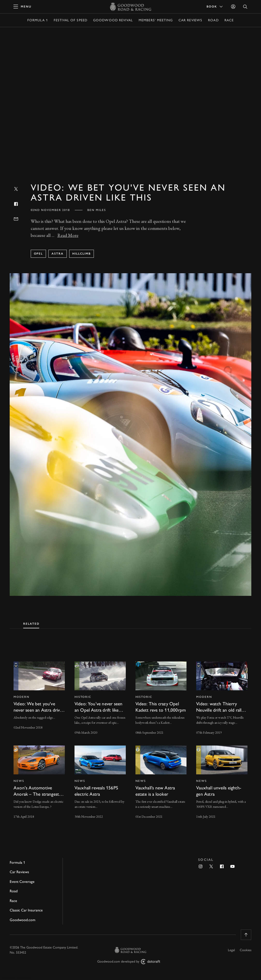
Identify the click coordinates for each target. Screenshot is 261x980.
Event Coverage (22, 882)
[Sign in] (233, 7)
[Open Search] (245, 7)
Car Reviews (190, 20)
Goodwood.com (22, 920)
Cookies (246, 950)
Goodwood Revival (113, 20)
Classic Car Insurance (26, 910)
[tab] (31, 623)
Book (215, 7)
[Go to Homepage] (130, 7)
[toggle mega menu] (22, 7)
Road (213, 20)
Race (229, 20)
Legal (231, 950)
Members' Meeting (156, 20)
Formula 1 (38, 20)
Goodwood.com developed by (131, 962)
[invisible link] (39, 699)
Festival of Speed (71, 20)
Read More (68, 235)
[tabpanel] (130, 736)
